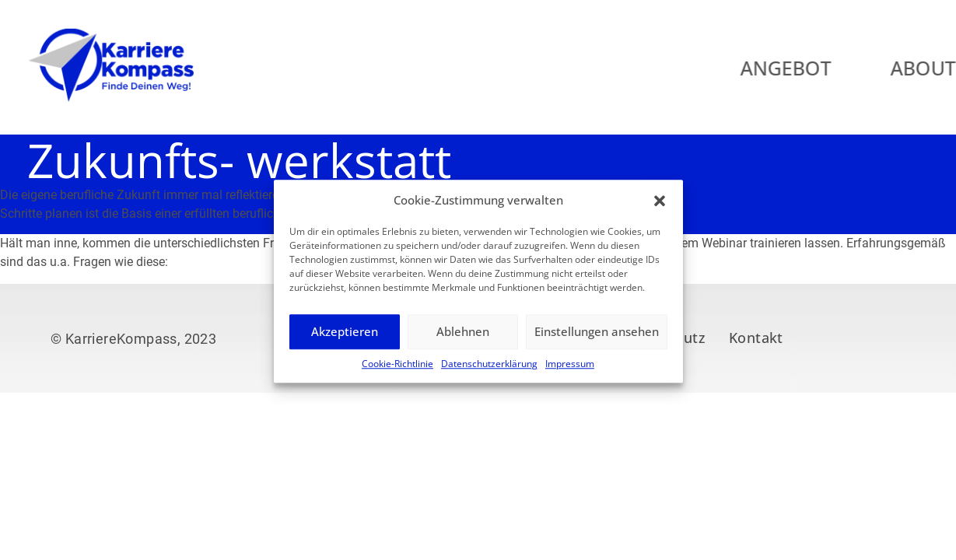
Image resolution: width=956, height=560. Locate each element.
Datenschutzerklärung (489, 371)
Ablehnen (463, 340)
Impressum (570, 371)
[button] (660, 208)
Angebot (823, 68)
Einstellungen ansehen (597, 340)
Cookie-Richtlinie (397, 371)
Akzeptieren (345, 340)
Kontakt (756, 338)
